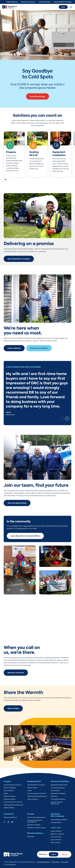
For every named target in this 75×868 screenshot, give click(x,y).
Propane (7, 781)
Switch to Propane (10, 788)
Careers (31, 814)
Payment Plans (9, 791)
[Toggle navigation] (71, 7)
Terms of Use (65, 862)
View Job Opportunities (17, 503)
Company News (56, 822)
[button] (5, 180)
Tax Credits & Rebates (58, 799)
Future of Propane (10, 796)
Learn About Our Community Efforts (25, 536)
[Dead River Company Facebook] (4, 822)
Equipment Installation (58, 793)
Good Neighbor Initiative (59, 820)
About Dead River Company (19, 259)
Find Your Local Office (39, 348)
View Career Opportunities (36, 817)
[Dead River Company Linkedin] (12, 822)
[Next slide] (67, 419)
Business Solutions (35, 833)
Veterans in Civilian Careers (36, 828)
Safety (6, 793)
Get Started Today (38, 96)
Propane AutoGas (9, 799)
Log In (63, 7)
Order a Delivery (12, 2)
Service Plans (55, 791)
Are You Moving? (44, 2)
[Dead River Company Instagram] (8, 822)
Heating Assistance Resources (14, 805)
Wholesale (31, 837)
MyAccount (43, 854)
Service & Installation (60, 781)
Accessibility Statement (43, 862)
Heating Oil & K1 (34, 781)
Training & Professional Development (35, 821)
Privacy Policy (55, 862)
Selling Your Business (10, 817)
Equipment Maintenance (59, 785)
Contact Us (9, 814)
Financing (54, 796)
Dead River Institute (34, 825)
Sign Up (65, 854)
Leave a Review (56, 840)
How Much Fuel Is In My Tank (13, 802)
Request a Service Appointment (57, 803)
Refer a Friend (13, 708)
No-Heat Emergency (58, 788)
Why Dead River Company (63, 2)
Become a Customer (28, 2)
